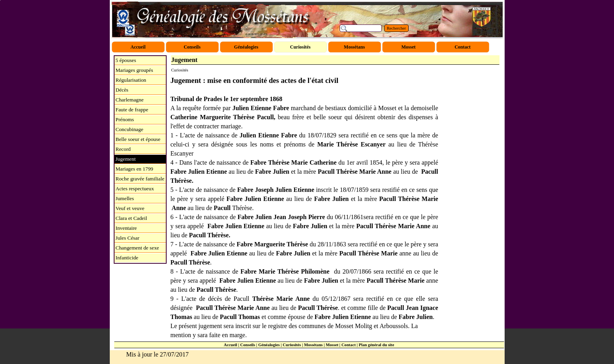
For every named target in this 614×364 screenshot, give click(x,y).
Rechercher (397, 28)
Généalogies (269, 345)
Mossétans (313, 345)
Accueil (231, 345)
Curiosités (292, 345)
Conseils (248, 345)
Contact (349, 345)
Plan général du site (376, 345)
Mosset (332, 345)
